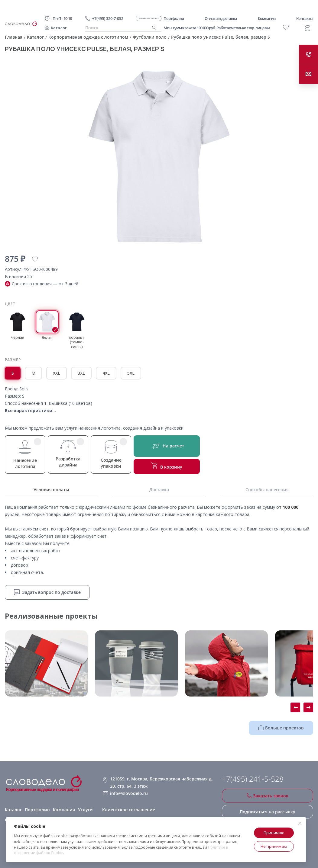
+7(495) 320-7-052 (108, 18)
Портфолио (37, 810)
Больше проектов (281, 728)
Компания (64, 810)
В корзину (167, 466)
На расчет (167, 446)
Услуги (85, 810)
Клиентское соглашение (129, 810)
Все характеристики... (30, 410)
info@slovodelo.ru (129, 793)
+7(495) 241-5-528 (253, 779)
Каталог (59, 28)
